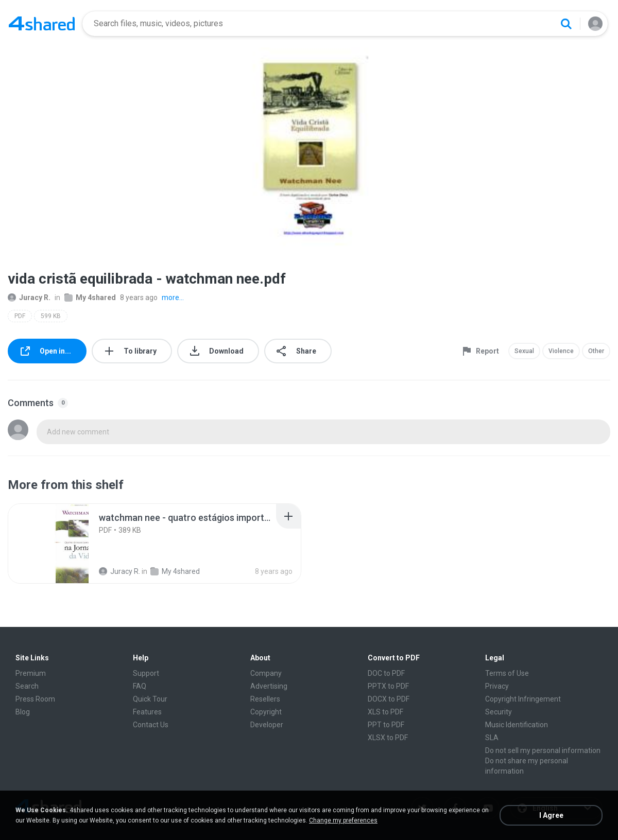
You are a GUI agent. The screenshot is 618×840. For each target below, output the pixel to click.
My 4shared (90, 297)
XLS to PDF (385, 712)
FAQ (140, 686)
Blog (23, 712)
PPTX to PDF (388, 686)
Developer (267, 725)
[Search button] (566, 24)
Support (146, 673)
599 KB (51, 316)
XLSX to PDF (388, 738)
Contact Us (151, 725)
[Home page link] (42, 24)
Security (499, 712)
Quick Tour (150, 699)
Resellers (265, 699)
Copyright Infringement (523, 699)
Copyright (266, 712)
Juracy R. (29, 297)
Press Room (35, 699)
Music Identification (517, 725)
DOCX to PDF (389, 699)
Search (27, 686)
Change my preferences (343, 820)
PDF (20, 316)
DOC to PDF (386, 673)
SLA (492, 738)
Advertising (269, 686)
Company (266, 673)
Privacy (497, 686)
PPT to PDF (386, 725)
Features (147, 712)
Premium (31, 673)
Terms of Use (507, 673)
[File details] (48, 544)
